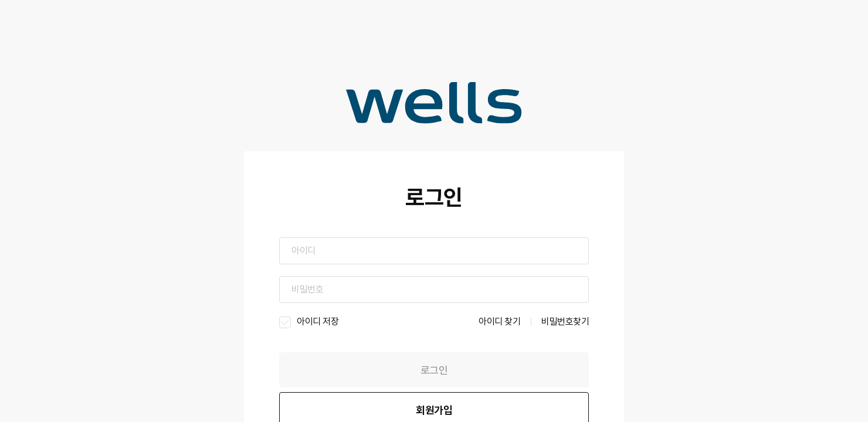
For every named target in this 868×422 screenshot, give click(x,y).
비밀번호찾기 (565, 321)
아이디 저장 (307, 322)
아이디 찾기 (499, 321)
